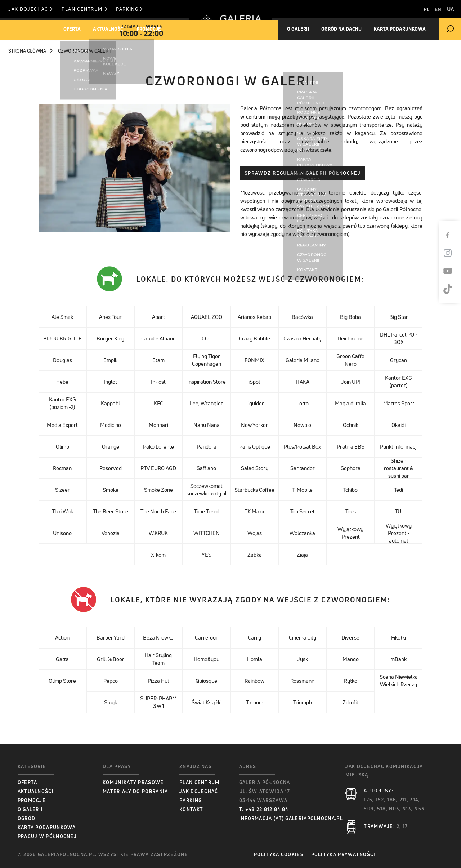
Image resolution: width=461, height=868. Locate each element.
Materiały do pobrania (135, 791)
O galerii (302, 29)
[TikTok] (452, 289)
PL (414, 9)
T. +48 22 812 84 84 (264, 809)
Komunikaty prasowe (133, 782)
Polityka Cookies (279, 854)
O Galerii (30, 809)
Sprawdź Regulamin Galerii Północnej (303, 173)
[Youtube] (452, 271)
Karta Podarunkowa (419, 29)
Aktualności (120, 29)
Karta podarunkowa (47, 827)
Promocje (167, 29)
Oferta (76, 29)
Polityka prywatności (352, 854)
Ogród (27, 818)
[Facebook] (452, 235)
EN (432, 9)
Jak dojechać (30, 9)
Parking (154, 9)
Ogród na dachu (353, 29)
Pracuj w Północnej (47, 836)
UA (451, 9)
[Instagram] (452, 253)
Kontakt (191, 809)
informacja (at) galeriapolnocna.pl (291, 818)
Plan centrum (97, 9)
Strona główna (30, 51)
